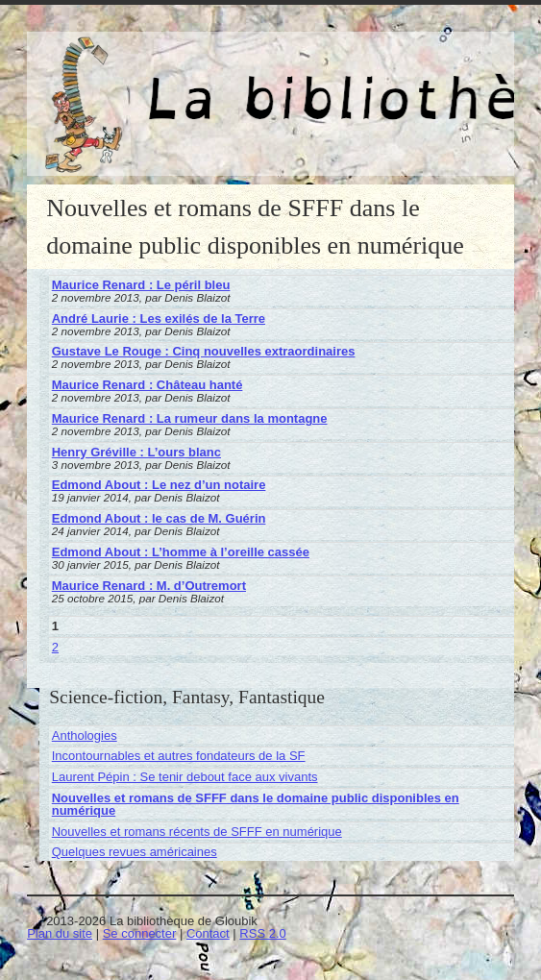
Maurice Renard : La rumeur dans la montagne (190, 418)
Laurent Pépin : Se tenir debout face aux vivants (185, 777)
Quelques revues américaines (135, 852)
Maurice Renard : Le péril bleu (141, 285)
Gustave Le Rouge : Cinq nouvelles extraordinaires (204, 351)
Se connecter (140, 933)
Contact (208, 933)
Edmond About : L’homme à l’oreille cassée (181, 552)
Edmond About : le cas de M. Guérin (159, 518)
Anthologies (85, 735)
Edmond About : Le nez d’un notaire (159, 485)
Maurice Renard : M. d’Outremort (149, 586)
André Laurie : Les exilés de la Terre (159, 318)
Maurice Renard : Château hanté (148, 385)
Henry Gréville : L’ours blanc (136, 452)
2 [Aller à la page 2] (55, 647)
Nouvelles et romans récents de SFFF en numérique (197, 832)
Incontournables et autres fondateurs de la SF (179, 756)
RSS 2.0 (262, 933)
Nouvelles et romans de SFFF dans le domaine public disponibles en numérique (256, 804)
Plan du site (60, 933)
